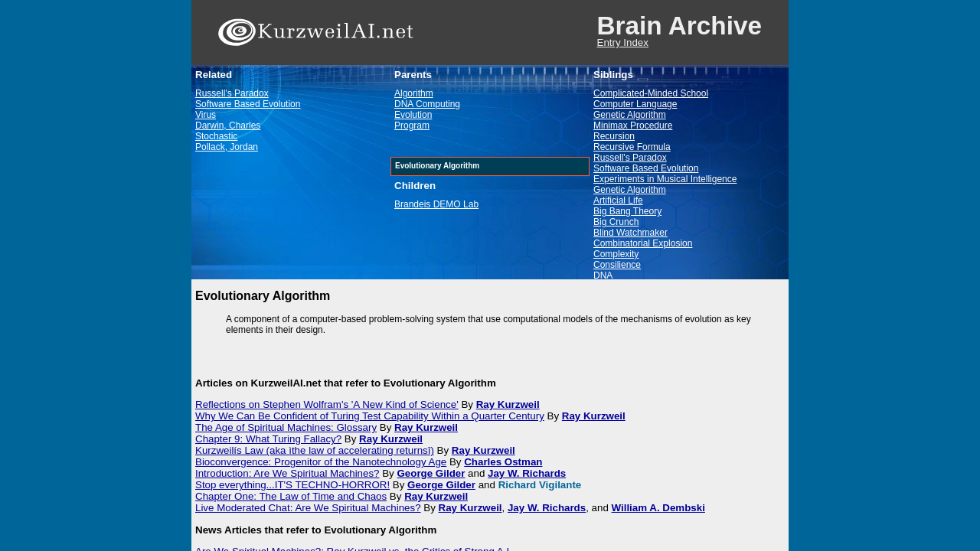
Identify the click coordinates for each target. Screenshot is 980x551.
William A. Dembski (658, 508)
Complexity (616, 254)
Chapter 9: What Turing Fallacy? (268, 439)
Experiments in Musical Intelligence (665, 179)
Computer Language (635, 104)
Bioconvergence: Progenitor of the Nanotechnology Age (321, 462)
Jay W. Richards (527, 473)
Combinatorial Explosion (643, 243)
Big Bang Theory (627, 211)
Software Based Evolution (248, 104)
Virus (206, 115)
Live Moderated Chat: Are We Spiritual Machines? (308, 508)
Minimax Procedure (633, 126)
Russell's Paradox (232, 93)
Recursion (614, 136)
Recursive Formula (632, 147)
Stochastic (216, 136)
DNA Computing (427, 104)
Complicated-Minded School (651, 93)
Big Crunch (616, 222)
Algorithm (414, 93)
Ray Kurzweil (508, 404)
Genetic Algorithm (630, 115)
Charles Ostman (503, 462)
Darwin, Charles (228, 126)
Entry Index (623, 42)
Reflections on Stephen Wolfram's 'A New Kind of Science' (327, 404)
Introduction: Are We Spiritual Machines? (287, 473)
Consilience (617, 265)
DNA (603, 275)
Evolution (413, 115)
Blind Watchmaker (630, 233)
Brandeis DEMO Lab (436, 204)
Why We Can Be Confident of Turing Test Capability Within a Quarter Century (370, 416)
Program (412, 126)
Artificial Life (618, 201)
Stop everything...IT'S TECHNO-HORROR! (292, 485)
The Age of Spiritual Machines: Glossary (286, 427)
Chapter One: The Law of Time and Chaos (291, 496)
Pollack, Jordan (227, 147)
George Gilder (431, 473)
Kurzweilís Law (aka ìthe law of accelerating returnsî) (315, 450)
